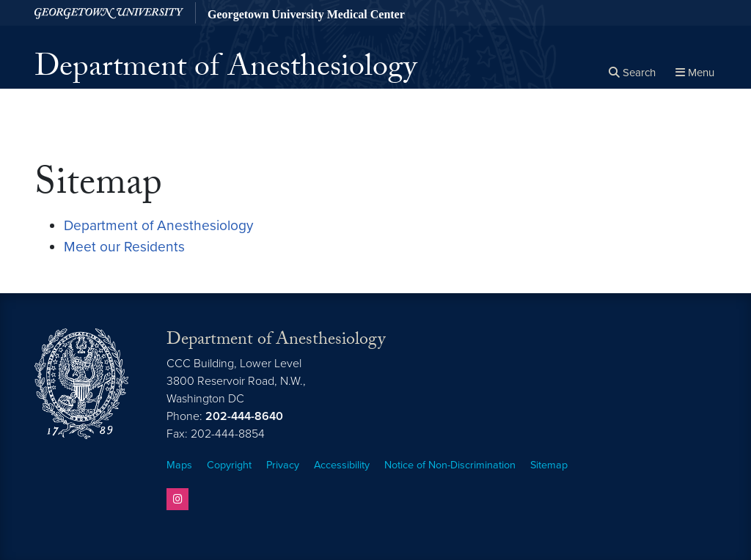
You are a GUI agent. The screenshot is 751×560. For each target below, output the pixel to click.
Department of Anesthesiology (226, 70)
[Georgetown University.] (109, 13)
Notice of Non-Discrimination (450, 465)
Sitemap (549, 465)
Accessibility (342, 465)
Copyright (229, 465)
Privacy (283, 465)
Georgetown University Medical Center (306, 14)
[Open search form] (632, 73)
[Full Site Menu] (695, 73)
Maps (179, 465)
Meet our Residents (124, 247)
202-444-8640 (244, 416)
